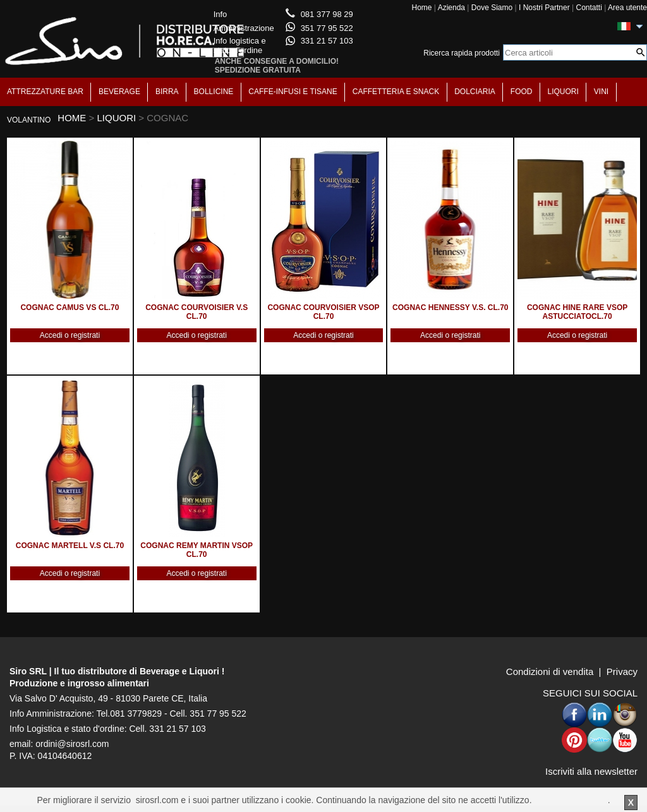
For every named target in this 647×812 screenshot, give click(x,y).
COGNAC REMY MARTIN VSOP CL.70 (197, 550)
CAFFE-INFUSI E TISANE (293, 92)
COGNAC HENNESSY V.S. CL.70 (450, 307)
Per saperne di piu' (571, 800)
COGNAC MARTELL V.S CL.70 (70, 546)
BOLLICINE (214, 92)
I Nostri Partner (544, 8)
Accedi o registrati (70, 335)
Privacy (622, 672)
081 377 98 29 (327, 14)
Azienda (451, 8)
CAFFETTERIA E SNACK (396, 92)
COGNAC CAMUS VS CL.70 (70, 307)
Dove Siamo (492, 8)
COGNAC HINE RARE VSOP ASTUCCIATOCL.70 (577, 312)
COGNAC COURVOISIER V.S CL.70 (197, 312)
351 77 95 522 (327, 28)
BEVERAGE (119, 92)
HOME (72, 118)
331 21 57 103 (327, 41)
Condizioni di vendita (550, 672)
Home (421, 8)
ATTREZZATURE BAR (45, 92)
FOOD (522, 92)
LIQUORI (563, 92)
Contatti (589, 8)
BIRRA (167, 92)
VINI (601, 92)
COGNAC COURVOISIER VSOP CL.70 (323, 312)
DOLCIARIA (475, 92)
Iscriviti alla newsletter (591, 771)
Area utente (627, 8)
